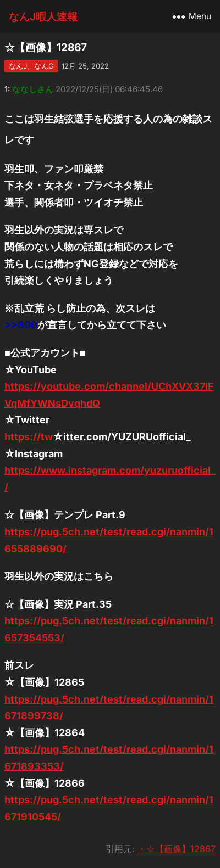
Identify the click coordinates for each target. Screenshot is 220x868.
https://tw (29, 437)
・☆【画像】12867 (177, 849)
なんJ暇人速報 (43, 16)
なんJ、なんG (31, 66)
